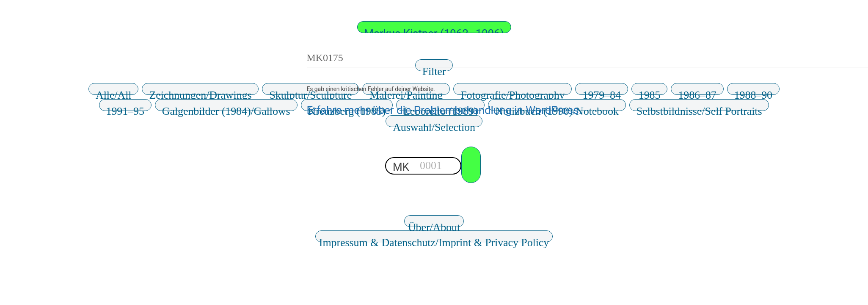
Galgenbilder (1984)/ (226, 108)
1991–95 (125, 108)
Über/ (434, 224)
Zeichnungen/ (200, 92)
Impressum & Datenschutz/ (434, 239)
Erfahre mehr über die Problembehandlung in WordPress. (444, 110)
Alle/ (113, 92)
